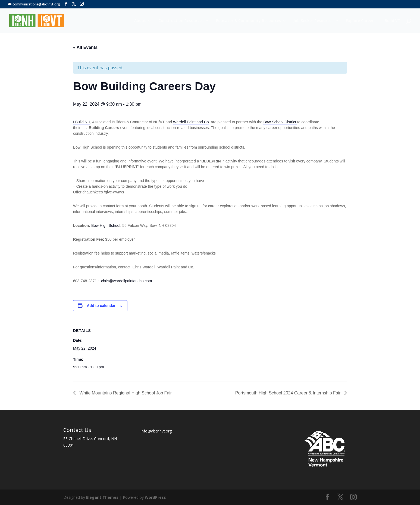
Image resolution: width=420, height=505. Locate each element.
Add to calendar (101, 306)
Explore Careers (361, 21)
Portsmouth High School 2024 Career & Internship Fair (289, 393)
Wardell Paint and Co (191, 122)
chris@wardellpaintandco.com (126, 281)
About (140, 21)
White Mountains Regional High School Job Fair (125, 393)
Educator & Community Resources (248, 21)
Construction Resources (181, 21)
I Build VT (391, 21)
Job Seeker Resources (313, 21)
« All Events (85, 47)
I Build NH (82, 122)
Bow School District (280, 122)
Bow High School (106, 225)
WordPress (155, 497)
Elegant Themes (102, 497)
